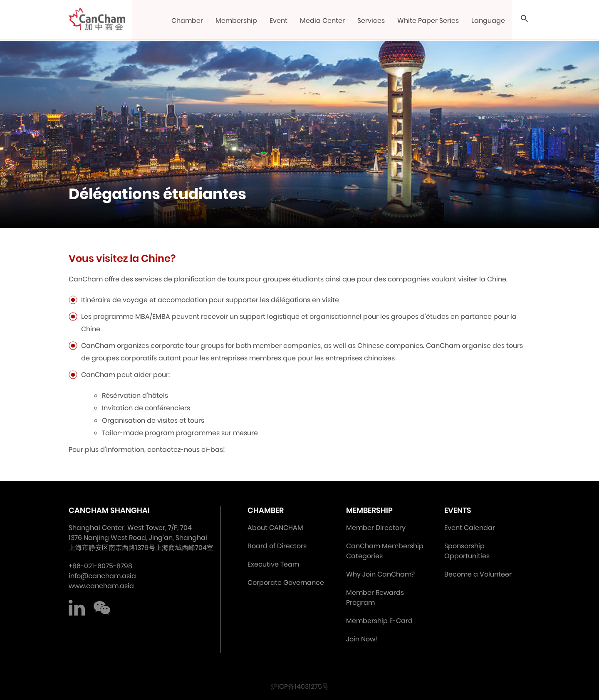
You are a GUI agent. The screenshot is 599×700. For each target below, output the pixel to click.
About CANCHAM (275, 528)
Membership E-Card (379, 621)
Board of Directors (277, 546)
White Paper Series (428, 21)
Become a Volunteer (478, 574)
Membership (237, 21)
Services (371, 21)
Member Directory (376, 528)
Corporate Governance (286, 583)
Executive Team (273, 564)
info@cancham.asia (102, 576)
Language (489, 21)
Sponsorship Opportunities (467, 551)
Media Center (323, 21)
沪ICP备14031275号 (300, 686)
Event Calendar (470, 528)
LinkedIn (77, 608)
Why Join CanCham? (380, 574)
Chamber (188, 21)
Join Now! (362, 639)
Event (279, 21)
